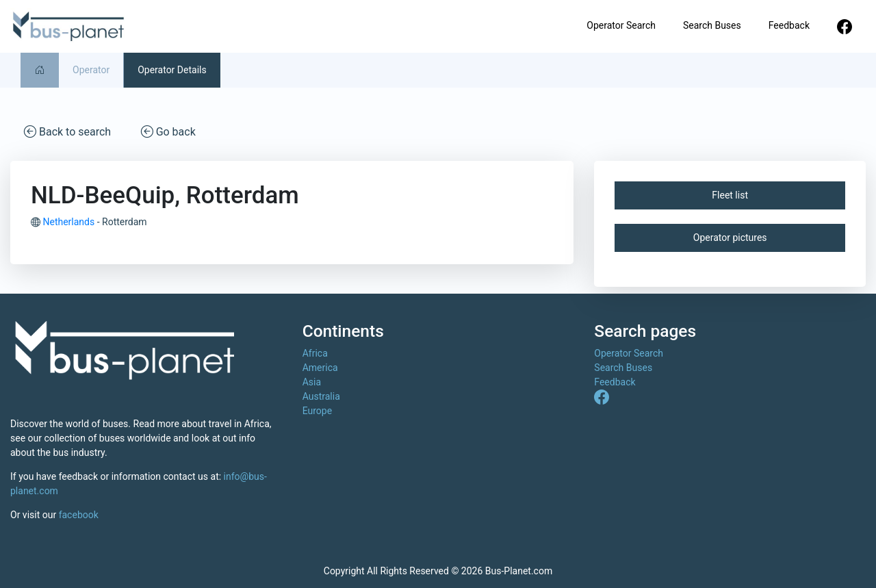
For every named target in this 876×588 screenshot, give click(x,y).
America (320, 368)
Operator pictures (730, 238)
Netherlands (68, 222)
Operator (91, 70)
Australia (321, 396)
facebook (79, 515)
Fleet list (730, 195)
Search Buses (712, 25)
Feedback (789, 25)
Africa (315, 353)
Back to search (67, 131)
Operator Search (621, 25)
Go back (168, 131)
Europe (317, 411)
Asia (312, 382)
